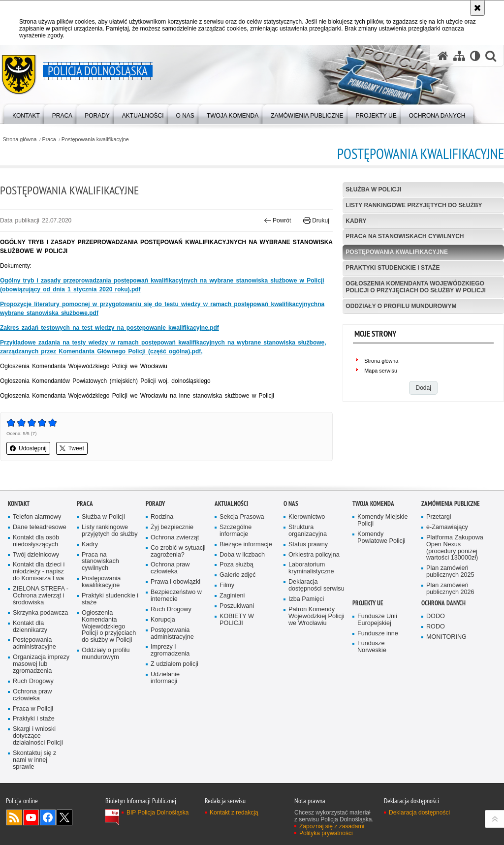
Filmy (227, 616)
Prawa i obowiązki (175, 613)
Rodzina (162, 548)
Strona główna (19, 140)
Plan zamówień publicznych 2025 (450, 603)
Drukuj (316, 220)
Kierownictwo (307, 548)
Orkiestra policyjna (314, 585)
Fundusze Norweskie (372, 678)
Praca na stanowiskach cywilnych (405, 236)
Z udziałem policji (174, 695)
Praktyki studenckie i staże (393, 268)
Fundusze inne (378, 664)
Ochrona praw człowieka (32, 726)
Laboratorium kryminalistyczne (311, 599)
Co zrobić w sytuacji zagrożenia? (178, 582)
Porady (155, 534)
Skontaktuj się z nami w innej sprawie (34, 791)
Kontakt (19, 534)
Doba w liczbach (242, 585)
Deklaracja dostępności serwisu (316, 616)
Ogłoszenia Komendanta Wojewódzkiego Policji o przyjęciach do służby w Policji (415, 287)
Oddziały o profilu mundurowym (401, 306)
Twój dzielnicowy (36, 585)
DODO (436, 647)
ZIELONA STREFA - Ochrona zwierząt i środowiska (41, 627)
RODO (436, 657)
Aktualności (231, 534)
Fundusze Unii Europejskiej (377, 650)
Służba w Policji (373, 189)
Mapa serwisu (381, 371)
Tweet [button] (72, 448)
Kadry (356, 221)
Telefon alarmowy (37, 548)
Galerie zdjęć (238, 606)
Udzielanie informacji (165, 709)
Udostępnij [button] (28, 448)
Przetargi (439, 548)
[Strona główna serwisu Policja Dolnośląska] (443, 56)
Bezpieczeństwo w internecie (176, 627)
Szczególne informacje (236, 561)
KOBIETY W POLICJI (237, 650)
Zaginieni (232, 627)
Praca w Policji (33, 739)
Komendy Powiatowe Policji (381, 568)
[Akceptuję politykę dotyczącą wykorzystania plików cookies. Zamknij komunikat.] (477, 8)
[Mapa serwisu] (459, 56)
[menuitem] (26, 113)
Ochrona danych (443, 634)
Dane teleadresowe (40, 558)
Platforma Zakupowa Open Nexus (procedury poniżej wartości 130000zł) (455, 579)
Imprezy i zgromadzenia (170, 681)
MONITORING (446, 668)
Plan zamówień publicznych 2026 (450, 620)
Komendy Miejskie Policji (382, 551)
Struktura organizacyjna (308, 561)
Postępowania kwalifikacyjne (95, 140)
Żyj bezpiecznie (172, 558)
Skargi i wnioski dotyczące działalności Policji (38, 767)
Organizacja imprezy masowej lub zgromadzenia (41, 695)
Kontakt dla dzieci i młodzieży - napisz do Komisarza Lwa (39, 603)
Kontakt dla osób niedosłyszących (36, 572)
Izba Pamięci (306, 630)
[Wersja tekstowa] (475, 56)
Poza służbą (236, 596)
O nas (291, 534)
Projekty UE (368, 634)
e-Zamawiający (447, 558)
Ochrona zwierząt (175, 568)
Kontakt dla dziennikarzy (30, 657)
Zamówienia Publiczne (451, 534)
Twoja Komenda (373, 534)
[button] (491, 56)
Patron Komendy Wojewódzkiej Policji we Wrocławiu (316, 647)
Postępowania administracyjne (34, 674)
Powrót (278, 220)
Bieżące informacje (246, 575)
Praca (49, 140)
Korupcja (163, 650)
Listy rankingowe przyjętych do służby (414, 205)
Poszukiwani (237, 637)
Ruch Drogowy (33, 712)
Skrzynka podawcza (40, 643)
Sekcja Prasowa (242, 548)
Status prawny (308, 575)
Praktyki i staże (34, 750)
